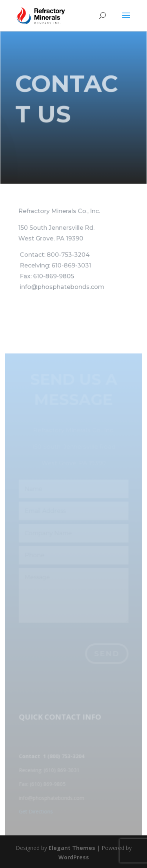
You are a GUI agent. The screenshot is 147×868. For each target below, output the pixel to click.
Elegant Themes (72, 848)
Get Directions (36, 812)
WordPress (74, 857)
